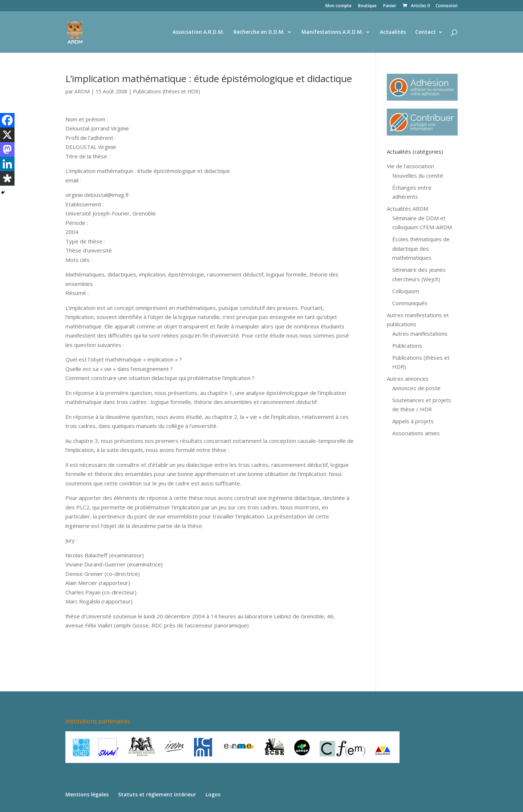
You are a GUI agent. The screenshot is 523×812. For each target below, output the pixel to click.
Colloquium (406, 291)
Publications (407, 346)
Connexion (447, 6)
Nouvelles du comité (418, 175)
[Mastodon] (7, 149)
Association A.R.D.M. (198, 32)
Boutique (367, 6)
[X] (7, 135)
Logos (213, 794)
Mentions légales (87, 794)
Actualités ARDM (408, 209)
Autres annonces (408, 379)
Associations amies (416, 433)
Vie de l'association (410, 166)
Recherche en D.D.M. (259, 32)
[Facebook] (7, 120)
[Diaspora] (7, 178)
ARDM (82, 91)
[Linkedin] (7, 164)
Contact (425, 32)
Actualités (393, 32)
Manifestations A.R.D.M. (332, 32)
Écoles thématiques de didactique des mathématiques (421, 248)
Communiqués (410, 303)
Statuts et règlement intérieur (157, 794)
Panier (390, 6)
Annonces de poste (416, 388)
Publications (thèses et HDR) (167, 91)
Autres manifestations (420, 334)
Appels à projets (413, 421)
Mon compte (338, 6)
